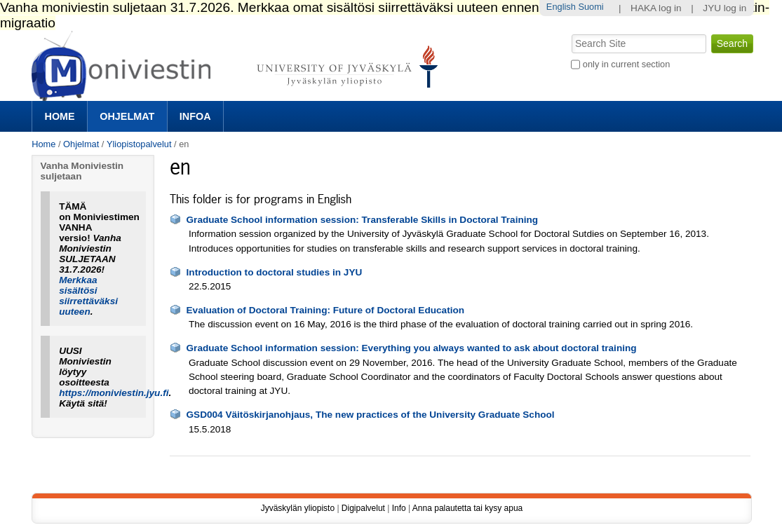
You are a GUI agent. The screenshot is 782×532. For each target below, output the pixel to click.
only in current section (626, 64)
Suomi (591, 7)
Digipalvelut (363, 508)
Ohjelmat (127, 116)
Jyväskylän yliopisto (298, 508)
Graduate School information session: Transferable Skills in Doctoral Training (363, 220)
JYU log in (724, 8)
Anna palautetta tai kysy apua (467, 508)
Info (399, 508)
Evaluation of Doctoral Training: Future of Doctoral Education (326, 310)
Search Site (571, 33)
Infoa (195, 116)
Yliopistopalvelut (139, 144)
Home (60, 116)
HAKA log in (656, 8)
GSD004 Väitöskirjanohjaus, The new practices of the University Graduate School (371, 415)
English (561, 7)
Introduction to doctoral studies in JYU (275, 272)
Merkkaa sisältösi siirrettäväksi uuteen (88, 296)
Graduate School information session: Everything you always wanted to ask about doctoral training (412, 348)
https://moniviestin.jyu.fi (114, 393)
